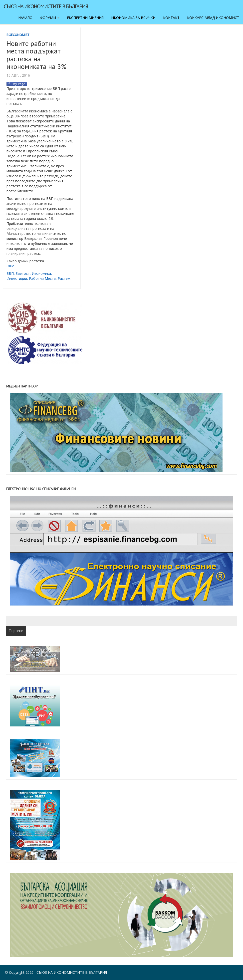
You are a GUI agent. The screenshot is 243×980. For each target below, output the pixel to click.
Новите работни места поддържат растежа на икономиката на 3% (36, 55)
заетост (23, 273)
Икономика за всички (133, 18)
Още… (12, 266)
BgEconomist (18, 35)
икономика (41, 273)
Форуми (50, 18)
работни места (42, 278)
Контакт (171, 18)
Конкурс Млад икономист (213, 18)
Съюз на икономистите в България (46, 6)
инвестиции (17, 278)
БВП (10, 273)
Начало (25, 18)
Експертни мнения (85, 18)
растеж (64, 278)
